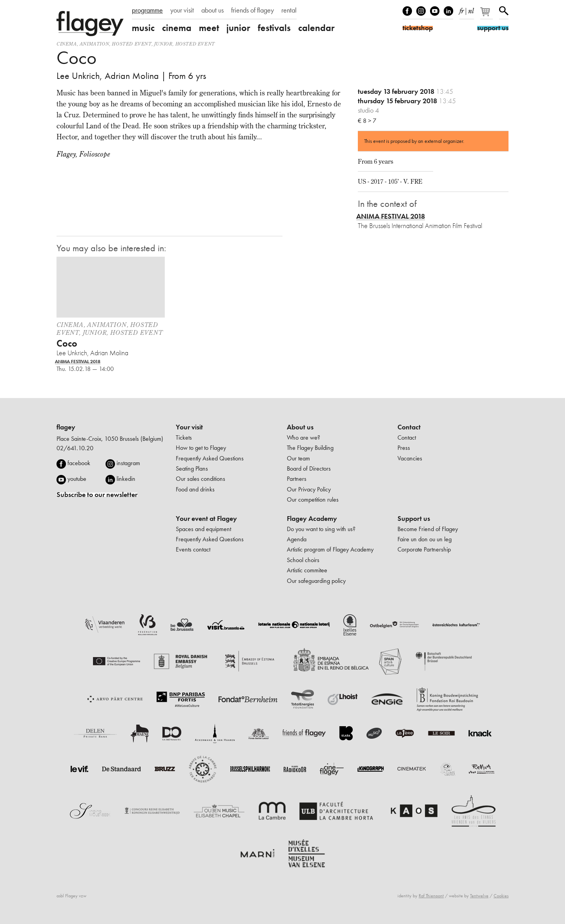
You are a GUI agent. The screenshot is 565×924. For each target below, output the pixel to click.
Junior (163, 44)
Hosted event (131, 44)
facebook (79, 463)
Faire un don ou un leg (425, 539)
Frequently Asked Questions (210, 458)
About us (300, 427)
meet (209, 28)
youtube (77, 479)
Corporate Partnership (424, 549)
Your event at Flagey (206, 519)
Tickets (184, 437)
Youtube (435, 11)
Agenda (297, 539)
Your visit (189, 427)
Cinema (67, 44)
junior (238, 28)
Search (504, 11)
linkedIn (448, 11)
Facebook (407, 11)
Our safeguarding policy (316, 581)
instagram (128, 463)
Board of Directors (309, 468)
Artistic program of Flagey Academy (330, 549)
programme (147, 10)
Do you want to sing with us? (321, 529)
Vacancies (410, 458)
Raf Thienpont (431, 896)
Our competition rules (313, 499)
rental (289, 10)
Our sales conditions (200, 479)
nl (471, 9)
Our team (298, 458)
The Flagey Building (310, 448)
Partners (297, 479)
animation (94, 44)
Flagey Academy (312, 519)
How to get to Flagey (201, 448)
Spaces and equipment (203, 529)
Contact (409, 427)
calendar (316, 28)
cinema (177, 28)
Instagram (421, 11)
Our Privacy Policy (309, 489)
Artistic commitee (307, 570)
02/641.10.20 (75, 448)
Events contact (193, 549)
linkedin (126, 479)
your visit (182, 10)
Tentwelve (479, 896)
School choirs (303, 560)
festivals (274, 28)
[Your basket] (487, 15)
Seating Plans (192, 468)
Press (404, 448)
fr (462, 9)
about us (212, 10)
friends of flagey (252, 10)
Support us (414, 519)
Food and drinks (195, 489)
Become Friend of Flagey (428, 529)
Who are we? (303, 437)
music (143, 28)
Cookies (501, 896)
